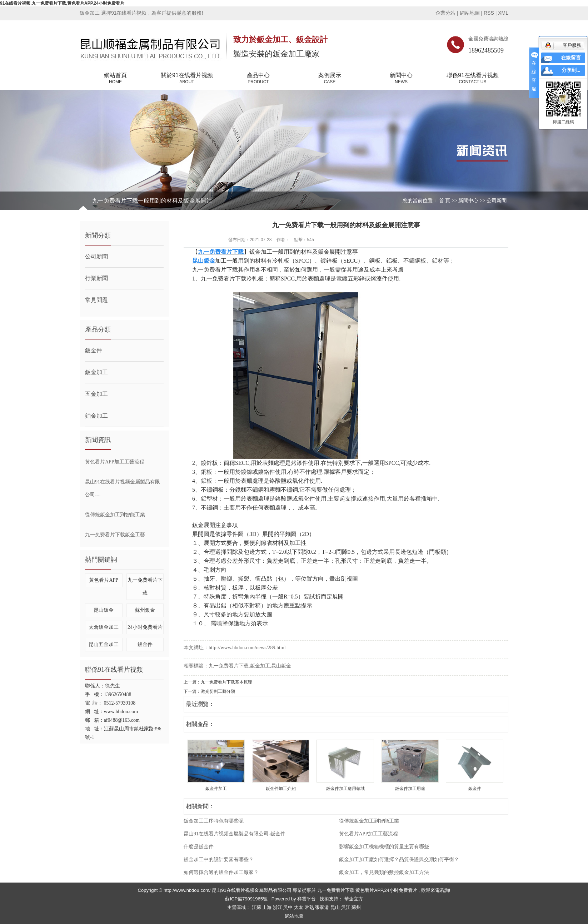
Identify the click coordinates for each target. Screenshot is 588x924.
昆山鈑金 (104, 610)
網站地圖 (470, 13)
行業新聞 (96, 278)
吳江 (347, 907)
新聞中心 (401, 79)
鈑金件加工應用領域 (345, 789)
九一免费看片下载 (229, 666)
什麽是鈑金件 (199, 847)
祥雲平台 (307, 899)
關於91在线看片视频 (187, 79)
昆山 (336, 907)
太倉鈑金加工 (104, 627)
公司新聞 (497, 201)
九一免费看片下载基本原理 (226, 682)
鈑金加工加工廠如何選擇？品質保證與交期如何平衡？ (399, 860)
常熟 (310, 907)
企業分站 (445, 13)
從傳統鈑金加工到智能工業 (115, 515)
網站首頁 (115, 79)
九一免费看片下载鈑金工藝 (115, 535)
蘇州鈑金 (145, 610)
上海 (268, 907)
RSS (489, 13)
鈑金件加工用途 (410, 789)
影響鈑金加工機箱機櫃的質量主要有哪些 (384, 847)
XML (503, 13)
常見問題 (96, 300)
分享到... (571, 70)
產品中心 (258, 79)
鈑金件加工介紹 (281, 789)
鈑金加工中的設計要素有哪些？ (219, 860)
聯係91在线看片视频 (473, 79)
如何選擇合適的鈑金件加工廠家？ (221, 872)
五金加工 (96, 394)
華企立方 (353, 899)
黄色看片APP (104, 580)
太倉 (299, 907)
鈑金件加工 (216, 789)
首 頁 (445, 201)
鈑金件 (94, 350)
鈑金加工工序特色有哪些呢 (214, 821)
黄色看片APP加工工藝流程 (115, 462)
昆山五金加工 (104, 644)
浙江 (278, 907)
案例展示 (330, 79)
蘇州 (356, 907)
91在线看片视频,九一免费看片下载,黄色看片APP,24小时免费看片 (62, 3)
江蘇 (257, 907)
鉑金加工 (96, 416)
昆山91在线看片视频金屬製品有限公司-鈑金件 (235, 834)
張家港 (323, 907)
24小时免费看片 (145, 627)
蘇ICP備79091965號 (246, 899)
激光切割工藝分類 (218, 691)
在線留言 (571, 58)
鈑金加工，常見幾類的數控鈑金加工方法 (384, 872)
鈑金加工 (96, 372)
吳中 (289, 907)
